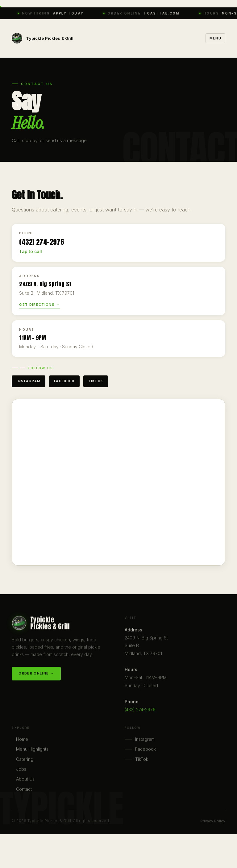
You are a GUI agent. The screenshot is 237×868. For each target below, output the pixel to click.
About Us (25, 780)
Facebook (64, 381)
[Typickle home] (43, 38)
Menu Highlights (32, 750)
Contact (24, 790)
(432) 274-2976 (140, 710)
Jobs (21, 770)
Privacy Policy (213, 821)
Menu (215, 38)
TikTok (96, 381)
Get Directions (37, 305)
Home (22, 740)
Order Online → (36, 674)
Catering (25, 760)
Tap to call (31, 251)
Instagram (29, 381)
